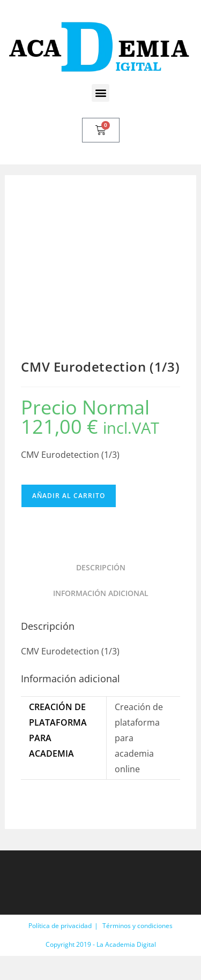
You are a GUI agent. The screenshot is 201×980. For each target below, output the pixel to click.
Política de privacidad (60, 926)
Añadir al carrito (69, 496)
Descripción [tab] (101, 567)
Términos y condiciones (137, 926)
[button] (100, 93)
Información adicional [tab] (101, 593)
